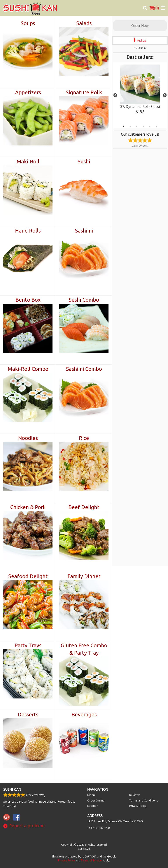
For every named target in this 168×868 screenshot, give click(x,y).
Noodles (28, 438)
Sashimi (84, 231)
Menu (91, 795)
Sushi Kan (12, 789)
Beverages (84, 715)
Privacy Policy (138, 806)
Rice (84, 438)
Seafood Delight (28, 576)
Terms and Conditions (144, 800)
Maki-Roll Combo (28, 369)
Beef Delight (84, 507)
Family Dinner (84, 576)
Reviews (135, 795)
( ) (154, 8)
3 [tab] (137, 126)
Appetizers (28, 92)
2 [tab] (130, 126)
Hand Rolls (28, 231)
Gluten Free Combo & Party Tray (84, 649)
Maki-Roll (28, 162)
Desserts (28, 715)
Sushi (84, 162)
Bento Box (28, 300)
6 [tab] (156, 126)
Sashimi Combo (84, 369)
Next (165, 95)
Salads (84, 23)
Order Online (96, 800)
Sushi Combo (84, 300)
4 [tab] (143, 126)
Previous (115, 95)
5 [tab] (150, 126)
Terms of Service (91, 860)
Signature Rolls (84, 92)
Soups (28, 23)
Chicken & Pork (28, 507)
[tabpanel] (140, 93)
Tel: (98, 828)
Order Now (140, 26)
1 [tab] (124, 126)
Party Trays (28, 645)
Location (93, 806)
